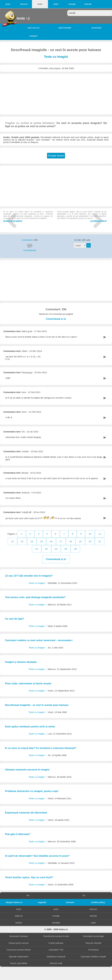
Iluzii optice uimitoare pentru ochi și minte (30, 727)
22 (37, 549)
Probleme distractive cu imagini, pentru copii (32, 791)
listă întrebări (65, 28)
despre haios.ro (14, 902)
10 (90, 534)
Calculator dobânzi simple (93, 957)
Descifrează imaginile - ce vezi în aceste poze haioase (37, 705)
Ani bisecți (93, 950)
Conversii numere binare (19, 950)
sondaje (56, 923)
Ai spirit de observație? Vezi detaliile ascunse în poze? (37, 856)
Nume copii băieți (19, 963)
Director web (56, 963)
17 (61, 541)
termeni (70, 902)
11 (100, 534)
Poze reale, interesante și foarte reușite (28, 684)
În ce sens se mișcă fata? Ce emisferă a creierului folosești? (41, 748)
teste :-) (17, 18)
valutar (19, 923)
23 (46, 549)
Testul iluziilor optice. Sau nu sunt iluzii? (29, 877)
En (84, 895)
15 (41, 541)
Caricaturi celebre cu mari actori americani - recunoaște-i (39, 640)
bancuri (24, 4)
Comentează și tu (56, 319)
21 (100, 541)
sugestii (42, 902)
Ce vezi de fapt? (14, 619)
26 (75, 549)
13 (22, 541)
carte (93, 923)
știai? (56, 4)
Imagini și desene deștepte (21, 662)
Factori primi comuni (19, 943)
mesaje (72, 4)
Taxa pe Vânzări (93, 943)
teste (40, 4)
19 (80, 541)
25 (66, 549)
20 (90, 541)
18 (71, 541)
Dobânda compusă (56, 957)
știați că (19, 916)
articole (88, 4)
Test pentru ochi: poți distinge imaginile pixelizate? (35, 597)
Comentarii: (28, 240)
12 (12, 541)
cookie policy (98, 902)
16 (51, 541)
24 (56, 549)
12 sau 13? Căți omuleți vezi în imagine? (29, 576)
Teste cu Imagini (56, 57)
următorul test (82, 216)
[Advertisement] (56, 94)
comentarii (96, 28)
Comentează (30, 250)
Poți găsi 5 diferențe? (18, 834)
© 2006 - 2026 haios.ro (56, 929)
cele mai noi (33, 28)
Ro (28, 895)
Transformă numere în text (56, 936)
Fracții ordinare (56, 943)
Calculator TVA (56, 950)
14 (32, 541)
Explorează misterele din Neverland (26, 813)
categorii (33, 36)
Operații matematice (19, 957)
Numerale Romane (19, 936)
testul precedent (28, 216)
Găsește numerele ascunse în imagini (27, 770)
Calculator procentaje (93, 936)
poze (8, 4)
